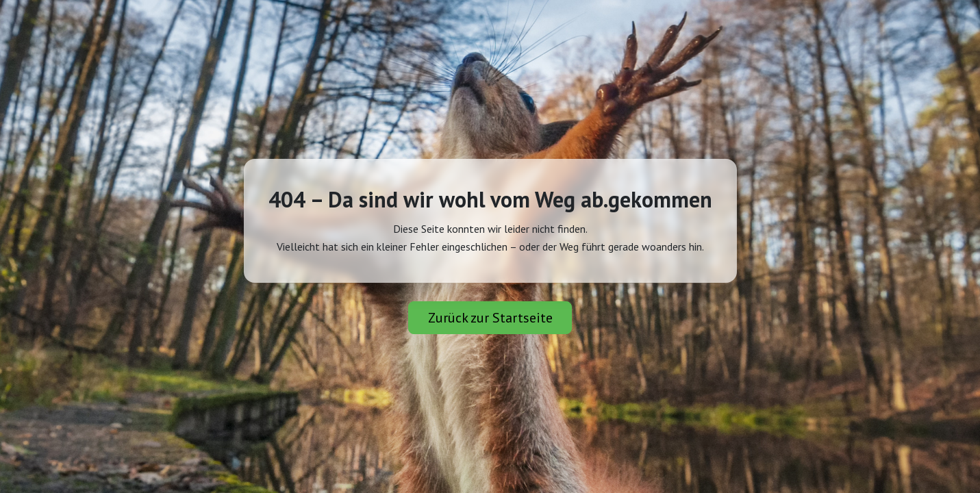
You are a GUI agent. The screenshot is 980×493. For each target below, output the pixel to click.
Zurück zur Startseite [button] (490, 318)
